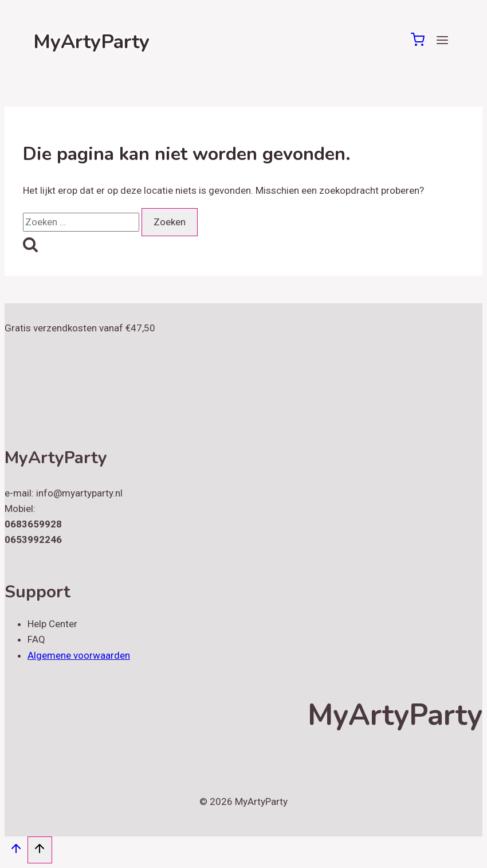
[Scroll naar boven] (16, 851)
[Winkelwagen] (418, 43)
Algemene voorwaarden (79, 655)
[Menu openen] (442, 42)
